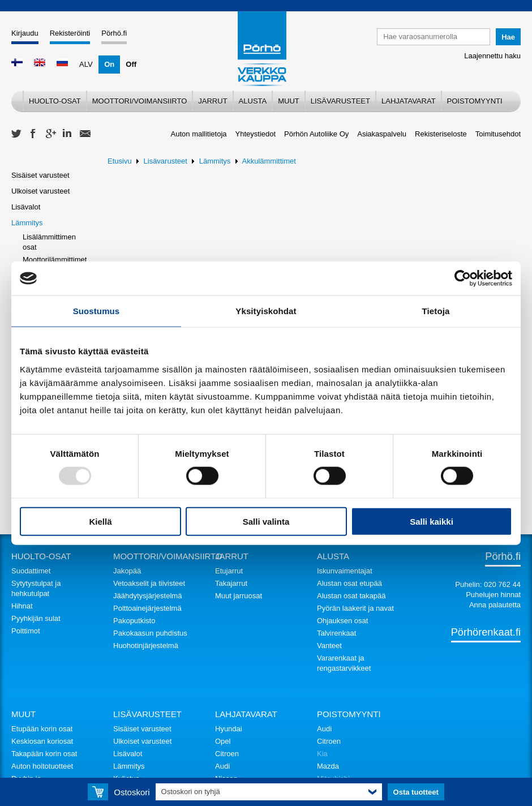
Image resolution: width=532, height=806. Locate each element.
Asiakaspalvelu (382, 134)
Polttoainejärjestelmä (147, 608)
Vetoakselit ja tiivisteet (149, 583)
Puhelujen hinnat (493, 595)
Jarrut (213, 101)
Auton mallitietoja (199, 134)
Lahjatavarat (409, 101)
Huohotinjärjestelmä (146, 646)
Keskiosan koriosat (42, 741)
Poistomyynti (475, 101)
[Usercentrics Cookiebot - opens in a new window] (463, 278)
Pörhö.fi (114, 33)
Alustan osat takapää (351, 596)
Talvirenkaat (336, 633)
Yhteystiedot (256, 134)
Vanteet (329, 646)
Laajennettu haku (492, 56)
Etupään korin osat (42, 729)
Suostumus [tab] (96, 311)
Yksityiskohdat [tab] (266, 311)
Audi (222, 766)
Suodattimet (31, 571)
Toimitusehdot (498, 134)
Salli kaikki (432, 521)
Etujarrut (229, 571)
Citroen (227, 754)
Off (131, 64)
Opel (223, 741)
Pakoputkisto (134, 621)
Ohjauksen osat (342, 621)
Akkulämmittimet (269, 161)
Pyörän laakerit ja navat (355, 608)
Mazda (328, 766)
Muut (289, 101)
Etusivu (120, 161)
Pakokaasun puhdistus (150, 633)
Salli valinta (266, 521)
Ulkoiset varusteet (40, 191)
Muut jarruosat (239, 596)
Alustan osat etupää (349, 583)
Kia (322, 754)
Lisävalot (26, 207)
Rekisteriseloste (441, 134)
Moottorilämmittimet (55, 260)
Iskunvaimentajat (345, 571)
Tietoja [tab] (436, 311)
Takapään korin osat (44, 754)
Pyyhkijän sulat (36, 618)
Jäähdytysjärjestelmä (147, 596)
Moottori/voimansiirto (140, 101)
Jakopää (127, 571)
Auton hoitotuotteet (42, 766)
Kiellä (100, 521)
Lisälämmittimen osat (49, 242)
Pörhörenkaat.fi (486, 632)
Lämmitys (27, 223)
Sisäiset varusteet (40, 175)
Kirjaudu (25, 33)
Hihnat (22, 606)
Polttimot (26, 631)
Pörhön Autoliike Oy (316, 134)
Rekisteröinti (70, 33)
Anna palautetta (495, 605)
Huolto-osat (55, 101)
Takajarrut (231, 583)
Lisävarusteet (340, 101)
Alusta (253, 101)
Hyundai (229, 729)
